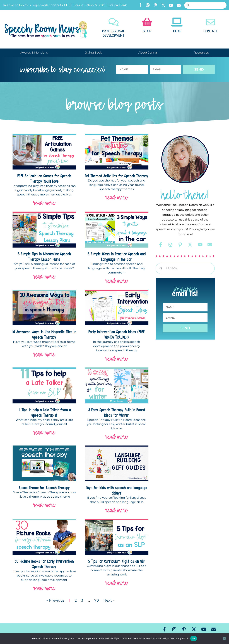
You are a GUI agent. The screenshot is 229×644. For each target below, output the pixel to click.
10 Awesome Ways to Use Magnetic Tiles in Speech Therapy (44, 334)
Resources (201, 53)
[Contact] (211, 22)
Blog (177, 31)
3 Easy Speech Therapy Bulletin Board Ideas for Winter (117, 412)
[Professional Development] (114, 22)
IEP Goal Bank (117, 5)
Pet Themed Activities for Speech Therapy (117, 176)
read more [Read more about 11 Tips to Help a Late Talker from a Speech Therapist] (44, 432)
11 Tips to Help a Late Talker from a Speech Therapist (44, 412)
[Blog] (177, 22)
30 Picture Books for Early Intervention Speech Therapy (44, 564)
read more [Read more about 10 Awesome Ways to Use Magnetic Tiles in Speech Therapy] (44, 354)
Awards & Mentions (34, 53)
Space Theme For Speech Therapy (44, 488)
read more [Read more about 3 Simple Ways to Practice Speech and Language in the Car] (117, 281)
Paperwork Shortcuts (48, 5)
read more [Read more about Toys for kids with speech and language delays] (117, 510)
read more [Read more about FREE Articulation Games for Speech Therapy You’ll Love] (44, 203)
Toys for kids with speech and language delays (117, 490)
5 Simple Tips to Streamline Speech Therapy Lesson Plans (44, 256)
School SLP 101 (95, 5)
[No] (225, 638)
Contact (211, 31)
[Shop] (147, 22)
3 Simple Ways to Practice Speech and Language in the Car (117, 256)
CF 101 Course (74, 5)
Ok (194, 638)
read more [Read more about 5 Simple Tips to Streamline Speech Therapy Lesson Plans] (44, 276)
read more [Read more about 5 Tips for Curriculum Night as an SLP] (117, 583)
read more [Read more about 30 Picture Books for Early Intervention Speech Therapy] (44, 588)
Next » (109, 600)
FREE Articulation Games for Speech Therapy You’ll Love (44, 178)
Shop (147, 31)
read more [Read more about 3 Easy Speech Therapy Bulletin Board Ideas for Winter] (117, 437)
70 (97, 600)
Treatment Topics (17, 5)
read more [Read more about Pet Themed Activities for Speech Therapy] (117, 197)
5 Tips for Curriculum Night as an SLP (117, 561)
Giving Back (93, 53)
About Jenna (148, 53)
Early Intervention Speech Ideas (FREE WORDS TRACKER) (117, 334)
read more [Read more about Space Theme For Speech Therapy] (44, 505)
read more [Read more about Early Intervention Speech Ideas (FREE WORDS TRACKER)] (117, 359)
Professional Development (114, 33)
